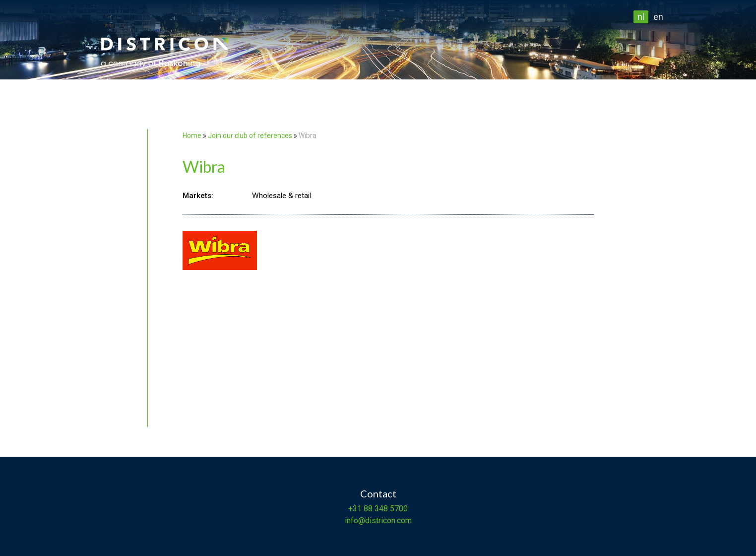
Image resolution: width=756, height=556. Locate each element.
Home (192, 136)
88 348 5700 (385, 509)
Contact (378, 493)
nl (641, 17)
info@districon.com (378, 521)
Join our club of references (250, 136)
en (658, 17)
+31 (355, 509)
